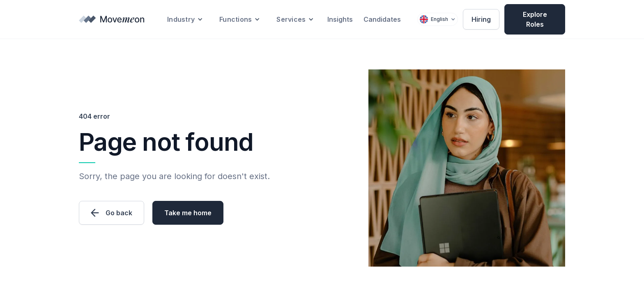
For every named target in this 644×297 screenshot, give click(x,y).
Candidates (382, 19)
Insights (340, 19)
